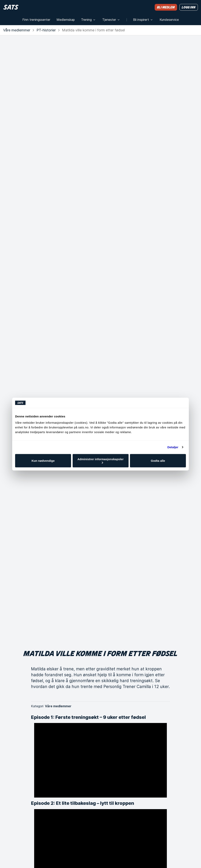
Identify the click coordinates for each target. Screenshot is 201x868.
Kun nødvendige (43, 461)
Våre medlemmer (17, 30)
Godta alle (158, 461)
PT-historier (46, 30)
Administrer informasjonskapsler (100, 460)
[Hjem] (11, 7)
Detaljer (173, 447)
